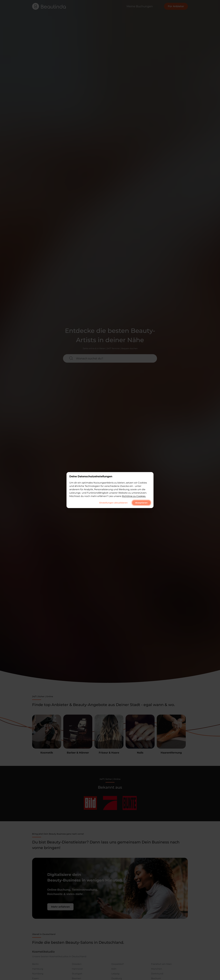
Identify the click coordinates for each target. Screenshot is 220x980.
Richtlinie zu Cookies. (134, 496)
